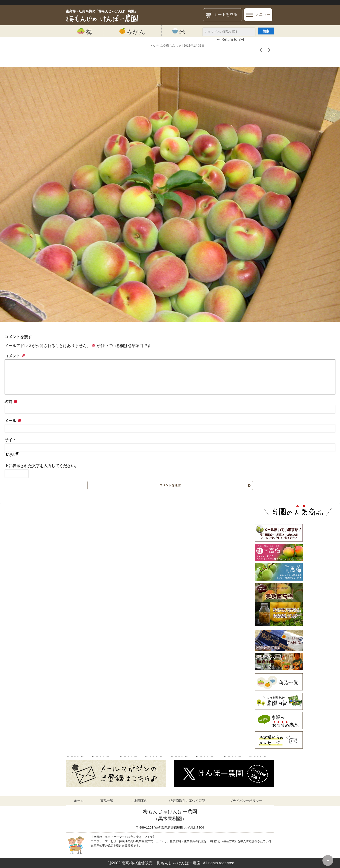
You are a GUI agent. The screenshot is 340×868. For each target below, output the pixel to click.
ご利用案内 (139, 801)
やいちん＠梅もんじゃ (166, 46)
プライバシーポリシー (246, 801)
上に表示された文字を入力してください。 (42, 466)
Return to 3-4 (230, 39)
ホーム (79, 801)
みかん (132, 31)
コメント (15, 356)
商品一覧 (107, 801)
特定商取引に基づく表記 (187, 801)
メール (13, 421)
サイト (10, 440)
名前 (11, 402)
